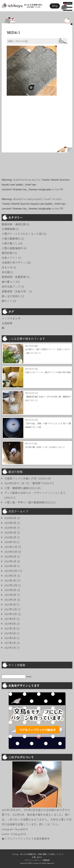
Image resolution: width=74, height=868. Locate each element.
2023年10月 (11, 571)
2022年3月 (10, 600)
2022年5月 (10, 595)
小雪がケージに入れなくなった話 (22, 234)
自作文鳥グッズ (11, 286)
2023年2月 (10, 576)
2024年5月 (10, 561)
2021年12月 (11, 609)
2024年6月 (10, 556)
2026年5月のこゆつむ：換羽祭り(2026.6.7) (29, 483)
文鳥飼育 (7, 323)
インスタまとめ (11, 318)
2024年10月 (11, 552)
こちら (54, 824)
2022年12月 (11, 585)
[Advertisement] (37, 125)
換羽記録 (7, 253)
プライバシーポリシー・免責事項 (37, 860)
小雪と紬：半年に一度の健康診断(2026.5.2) (30, 502)
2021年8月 (10, 624)
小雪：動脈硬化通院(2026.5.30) (22, 488)
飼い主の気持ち (11, 296)
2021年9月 (10, 619)
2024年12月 (11, 547)
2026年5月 (10, 523)
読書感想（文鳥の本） (15, 291)
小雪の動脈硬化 (11, 238)
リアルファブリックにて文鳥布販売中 (27, 839)
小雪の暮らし (10, 243)
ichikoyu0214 (19, 834)
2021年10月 (11, 614)
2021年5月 (10, 638)
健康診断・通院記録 (14, 224)
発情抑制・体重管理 (14, 277)
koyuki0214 (22, 829)
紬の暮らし (8, 282)
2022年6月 (10, 590)
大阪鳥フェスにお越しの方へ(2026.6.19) (28, 478)
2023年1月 (10, 580)
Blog (55, 5)
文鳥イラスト (10, 258)
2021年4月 (10, 643)
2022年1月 (10, 604)
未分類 (6, 272)
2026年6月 (10, 518)
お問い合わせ (37, 857)
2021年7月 (10, 628)
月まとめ (7, 267)
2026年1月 (10, 542)
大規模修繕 (8, 229)
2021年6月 (10, 633)
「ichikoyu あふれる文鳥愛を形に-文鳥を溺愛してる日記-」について (37, 854)
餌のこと (7, 301)
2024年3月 (10, 566)
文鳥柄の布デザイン (14, 262)
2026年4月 (10, 528)
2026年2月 (10, 537)
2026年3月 (10, 532)
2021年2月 (10, 648)
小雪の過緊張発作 (12, 248)
